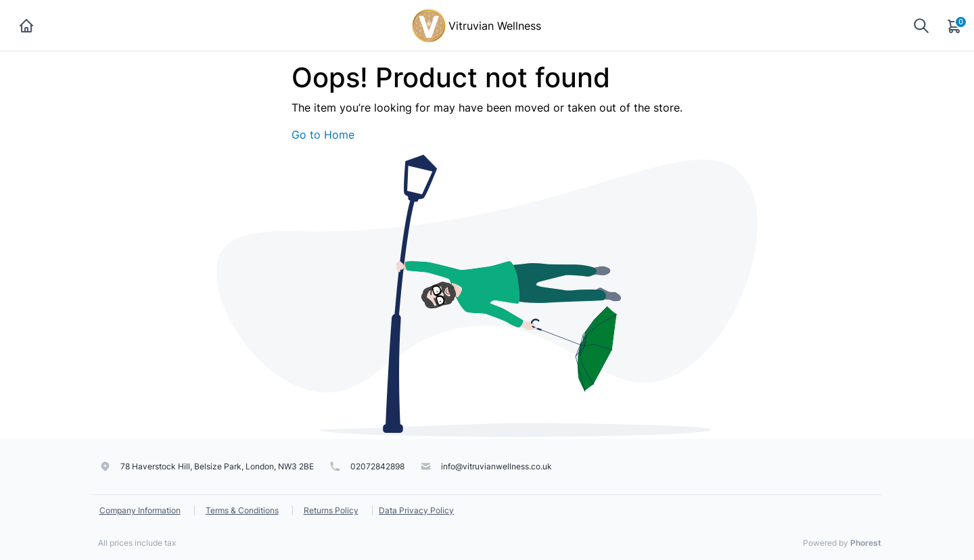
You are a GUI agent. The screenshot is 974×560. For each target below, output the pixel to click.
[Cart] (955, 26)
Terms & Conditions (242, 510)
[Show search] (921, 25)
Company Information (140, 510)
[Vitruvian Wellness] (429, 24)
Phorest (866, 543)
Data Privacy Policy (416, 510)
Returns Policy (331, 510)
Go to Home (323, 135)
